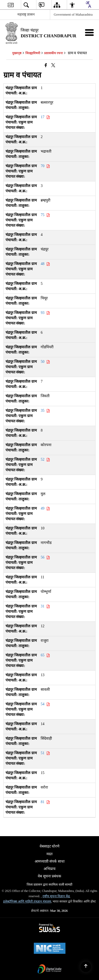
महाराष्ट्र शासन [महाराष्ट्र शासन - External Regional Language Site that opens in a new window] (26, 14)
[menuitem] (10, 5)
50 (45, 362)
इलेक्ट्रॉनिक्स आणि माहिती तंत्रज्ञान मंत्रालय (27, 901)
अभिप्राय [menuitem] (49, 869)
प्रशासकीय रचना (53, 53)
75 (45, 215)
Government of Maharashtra (73, 14)
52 (45, 459)
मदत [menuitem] (49, 854)
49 (45, 508)
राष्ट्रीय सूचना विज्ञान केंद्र (56, 896)
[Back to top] (86, 967)
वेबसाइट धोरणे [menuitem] (50, 846)
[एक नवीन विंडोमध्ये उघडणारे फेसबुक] (46, 65)
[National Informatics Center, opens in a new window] (50, 949)
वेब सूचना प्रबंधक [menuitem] (49, 876)
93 (45, 313)
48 (45, 264)
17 (45, 117)
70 (45, 166)
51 (45, 753)
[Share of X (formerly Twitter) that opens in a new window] (53, 65)
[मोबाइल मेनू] (89, 32)
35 (45, 411)
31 (45, 606)
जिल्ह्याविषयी (33, 53)
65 (45, 655)
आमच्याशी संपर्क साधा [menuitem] (50, 861)
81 (45, 802)
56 (45, 557)
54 (45, 704)
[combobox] (88, 4)
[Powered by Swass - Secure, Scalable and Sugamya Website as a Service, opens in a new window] (49, 928)
